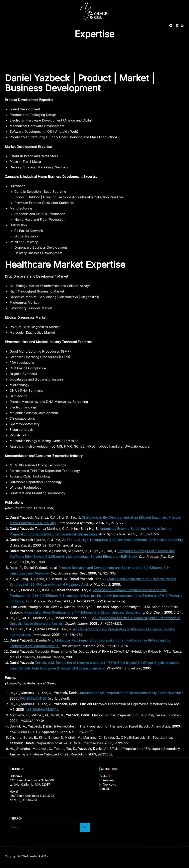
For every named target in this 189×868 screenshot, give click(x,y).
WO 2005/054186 (33, 698)
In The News (108, 784)
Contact (104, 789)
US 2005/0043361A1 (42, 710)
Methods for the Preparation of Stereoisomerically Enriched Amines (132, 693)
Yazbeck (105, 776)
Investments (107, 780)
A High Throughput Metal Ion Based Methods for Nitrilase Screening (130, 540)
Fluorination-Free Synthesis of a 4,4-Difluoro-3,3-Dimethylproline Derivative (82, 612)
